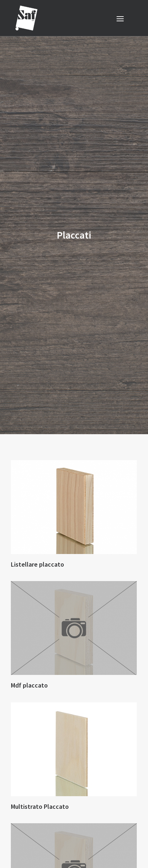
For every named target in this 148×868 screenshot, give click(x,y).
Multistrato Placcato (40, 794)
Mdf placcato (29, 673)
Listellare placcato (37, 552)
